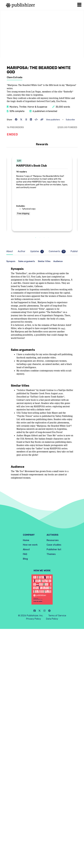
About (26, 549)
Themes (51, 554)
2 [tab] (40, 238)
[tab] (10, 251)
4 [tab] (48, 238)
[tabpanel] (42, 194)
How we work (30, 545)
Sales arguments (27, 261)
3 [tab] (44, 238)
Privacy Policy (34, 619)
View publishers (53, 120)
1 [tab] (36, 238)
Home (26, 540)
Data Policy (52, 619)
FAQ (25, 554)
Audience (58, 261)
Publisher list (54, 549)
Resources (53, 540)
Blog (25, 559)
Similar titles (44, 261)
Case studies (54, 545)
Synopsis (11, 261)
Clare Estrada (15, 77)
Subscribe (70, 120)
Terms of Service (57, 616)
